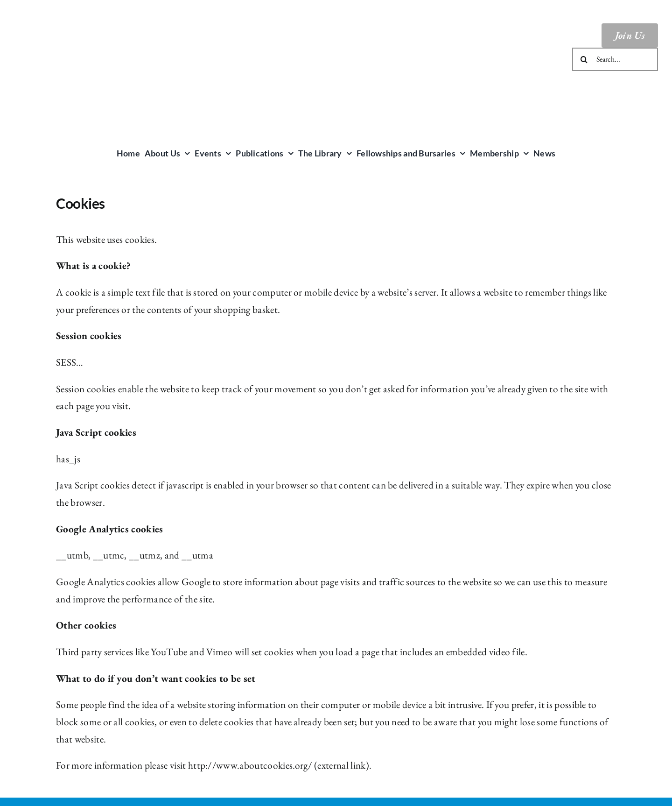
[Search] (584, 59)
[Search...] (615, 59)
